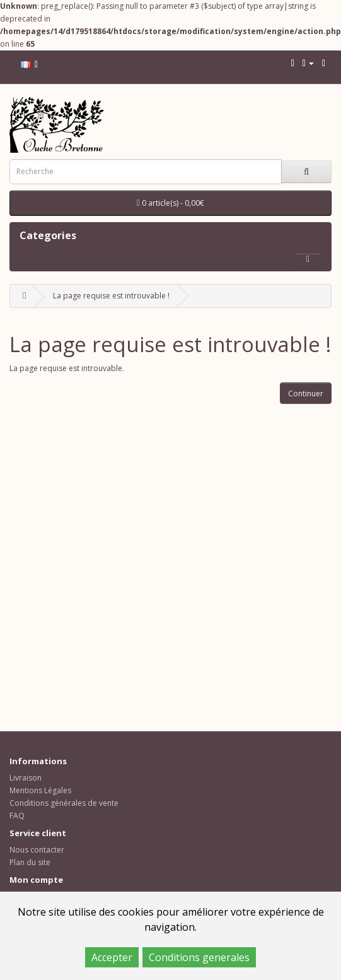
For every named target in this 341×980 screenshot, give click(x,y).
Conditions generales (199, 957)
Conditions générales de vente (64, 803)
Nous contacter (37, 850)
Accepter (112, 957)
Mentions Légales (40, 790)
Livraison (26, 778)
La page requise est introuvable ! (111, 296)
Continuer (306, 393)
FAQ (17, 816)
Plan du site (30, 862)
